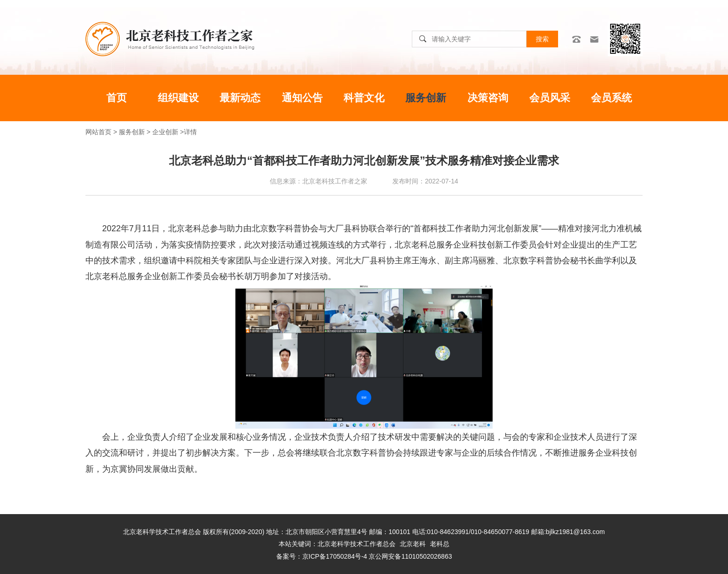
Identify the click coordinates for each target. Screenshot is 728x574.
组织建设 (178, 98)
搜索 (542, 39)
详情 (190, 132)
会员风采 (550, 98)
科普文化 (364, 98)
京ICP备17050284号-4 (335, 556)
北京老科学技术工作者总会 (357, 544)
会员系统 (611, 98)
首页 (117, 98)
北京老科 (413, 544)
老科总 (440, 544)
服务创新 (426, 98)
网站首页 (98, 132)
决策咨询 (488, 98)
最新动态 (240, 98)
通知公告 (302, 98)
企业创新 (165, 132)
